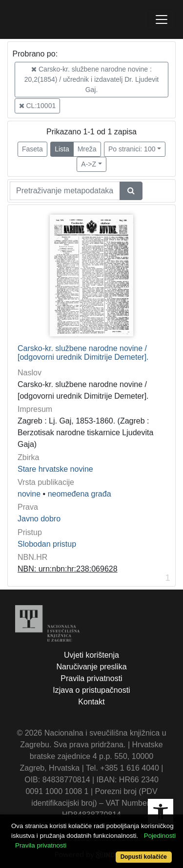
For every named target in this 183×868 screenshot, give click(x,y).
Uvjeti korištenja (91, 655)
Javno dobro (39, 519)
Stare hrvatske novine (55, 469)
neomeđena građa (80, 494)
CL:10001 (38, 106)
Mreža (87, 149)
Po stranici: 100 (132, 149)
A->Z (89, 164)
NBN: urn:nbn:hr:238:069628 (68, 569)
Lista (62, 149)
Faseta (32, 149)
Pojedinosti (160, 836)
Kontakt (91, 702)
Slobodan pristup (47, 544)
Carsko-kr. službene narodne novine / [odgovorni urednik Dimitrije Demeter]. (83, 353)
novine (29, 494)
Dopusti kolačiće (144, 857)
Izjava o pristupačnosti (91, 690)
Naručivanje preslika (91, 667)
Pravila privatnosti (91, 678)
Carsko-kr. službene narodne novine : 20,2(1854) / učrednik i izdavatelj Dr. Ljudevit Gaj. (91, 79)
